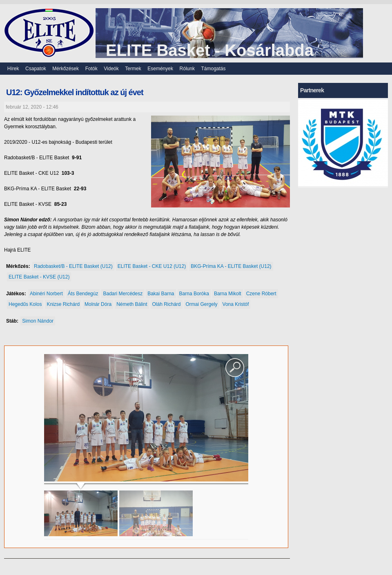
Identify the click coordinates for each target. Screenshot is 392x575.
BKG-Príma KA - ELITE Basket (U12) (231, 266)
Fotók (91, 69)
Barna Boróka (194, 294)
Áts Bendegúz (83, 294)
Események (160, 69)
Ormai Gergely (202, 304)
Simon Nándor (38, 321)
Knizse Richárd (63, 304)
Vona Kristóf (236, 304)
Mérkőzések (66, 69)
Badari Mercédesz (123, 294)
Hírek (13, 69)
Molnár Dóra (98, 304)
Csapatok (36, 69)
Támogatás (214, 69)
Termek (133, 69)
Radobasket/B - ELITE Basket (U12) (73, 266)
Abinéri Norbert (46, 294)
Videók (111, 69)
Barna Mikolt (228, 294)
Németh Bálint (132, 304)
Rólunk (187, 69)
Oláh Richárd (167, 304)
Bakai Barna (161, 294)
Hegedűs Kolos (25, 304)
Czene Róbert (261, 294)
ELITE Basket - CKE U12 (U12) (152, 266)
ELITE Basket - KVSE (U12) (39, 277)
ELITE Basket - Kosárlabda (210, 50)
